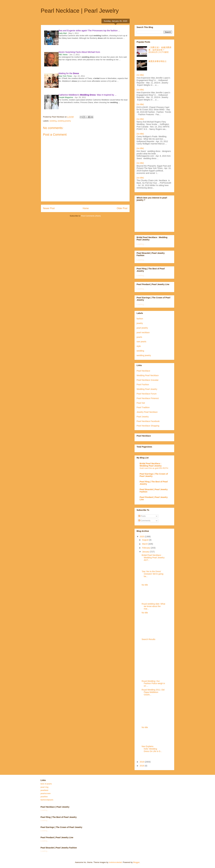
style (139, 346)
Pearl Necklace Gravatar (148, 380)
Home (86, 208)
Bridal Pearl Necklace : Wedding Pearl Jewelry (151, 465)
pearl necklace (143, 332)
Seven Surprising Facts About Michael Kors (79, 52)
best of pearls (46, 784)
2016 (142, 766)
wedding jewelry (64, 121)
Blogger (136, 862)
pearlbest (44, 790)
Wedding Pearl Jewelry (147, 389)
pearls (139, 337)
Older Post (122, 208)
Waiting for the (69, 73)
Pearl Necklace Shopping (148, 426)
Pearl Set (141, 403)
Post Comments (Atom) (91, 216)
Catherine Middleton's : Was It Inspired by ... (88, 95)
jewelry (140, 323)
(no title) (140, 75)
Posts (142, 516)
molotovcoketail (115, 862)
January (146, 552)
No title (145, 585)
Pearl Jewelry (143, 417)
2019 (142, 762)
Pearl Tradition (143, 407)
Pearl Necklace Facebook (148, 421)
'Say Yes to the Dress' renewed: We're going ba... (152, 574)
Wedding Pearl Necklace (148, 375)
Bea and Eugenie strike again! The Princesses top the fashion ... (89, 30)
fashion (140, 319)
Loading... (141, 244)
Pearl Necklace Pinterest (148, 398)
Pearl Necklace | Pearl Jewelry (80, 11)
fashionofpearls (47, 800)
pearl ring (44, 787)
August (146, 540)
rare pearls (141, 342)
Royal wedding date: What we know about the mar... (153, 606)
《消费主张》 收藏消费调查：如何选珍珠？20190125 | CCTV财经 (160, 50)
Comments (144, 521)
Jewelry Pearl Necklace (147, 412)
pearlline (44, 797)
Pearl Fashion (143, 384)
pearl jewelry (142, 328)
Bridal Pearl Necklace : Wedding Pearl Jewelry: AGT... (153, 558)
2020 (142, 537)
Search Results (148, 639)
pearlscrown (46, 793)
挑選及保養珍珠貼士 (158, 61)
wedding (53, 121)
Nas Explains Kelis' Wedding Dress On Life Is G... (152, 749)
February (146, 548)
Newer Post (49, 208)
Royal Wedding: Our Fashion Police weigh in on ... (153, 684)
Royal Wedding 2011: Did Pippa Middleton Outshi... (153, 692)
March (145, 544)
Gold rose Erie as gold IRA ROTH (154, 468)
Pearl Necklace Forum (147, 394)
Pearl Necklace (143, 371)
